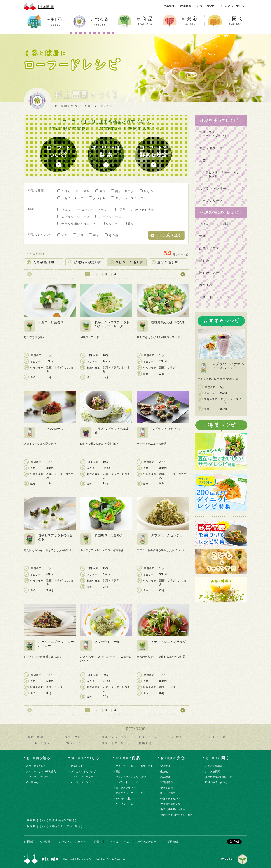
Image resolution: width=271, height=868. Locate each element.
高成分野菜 (36, 737)
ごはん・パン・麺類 (76, 191)
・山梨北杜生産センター (173, 809)
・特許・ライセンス (171, 799)
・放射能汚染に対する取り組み (177, 815)
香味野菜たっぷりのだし (168, 322)
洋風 (80, 235)
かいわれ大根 (145, 210)
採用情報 (173, 842)
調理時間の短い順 (85, 262)
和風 (65, 235)
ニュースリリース (118, 842)
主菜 (103, 191)
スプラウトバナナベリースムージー (228, 366)
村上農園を (39, 758)
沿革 (97, 842)
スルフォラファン (114, 737)
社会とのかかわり (148, 842)
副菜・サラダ (125, 191)
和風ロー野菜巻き (51, 322)
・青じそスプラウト (126, 788)
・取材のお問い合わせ (216, 782)
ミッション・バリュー (72, 842)
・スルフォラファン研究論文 (41, 771)
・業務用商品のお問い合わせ (220, 777)
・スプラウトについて (38, 777)
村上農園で (85, 758)
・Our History (33, 782)
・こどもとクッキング (82, 777)
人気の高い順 (44, 262)
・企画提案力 (167, 788)
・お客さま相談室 (214, 766)
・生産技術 (166, 771)
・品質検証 (166, 777)
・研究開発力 (167, 782)
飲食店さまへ (52, 820)
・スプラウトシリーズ (127, 782)
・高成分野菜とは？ (36, 766)
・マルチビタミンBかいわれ (131, 777)
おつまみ (99, 198)
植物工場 (145, 743)
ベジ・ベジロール (51, 429)
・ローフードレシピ (81, 782)
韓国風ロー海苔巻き (109, 535)
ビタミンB (147, 737)
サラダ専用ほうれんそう (79, 224)
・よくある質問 (213, 771)
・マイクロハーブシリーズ (130, 793)
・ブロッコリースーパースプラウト (134, 766)
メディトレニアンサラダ (168, 642)
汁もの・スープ (72, 198)
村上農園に (217, 758)
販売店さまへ (55, 826)
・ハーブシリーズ (125, 804)
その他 (114, 235)
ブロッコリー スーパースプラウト (86, 210)
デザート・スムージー (131, 198)
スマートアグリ (113, 743)
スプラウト (73, 737)
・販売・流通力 (168, 793)
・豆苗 (118, 771)
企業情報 (29, 842)
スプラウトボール (107, 642)
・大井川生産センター (172, 804)
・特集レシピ (77, 766)
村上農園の (128, 758)
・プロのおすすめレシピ (84, 771)
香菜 (131, 224)
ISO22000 (73, 743)
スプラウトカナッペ (165, 429)
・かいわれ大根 (123, 799)
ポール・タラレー (40, 743)
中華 (96, 235)
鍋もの (148, 191)
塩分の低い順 (168, 262)
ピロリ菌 (219, 737)
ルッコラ (112, 224)
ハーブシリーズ (110, 217)
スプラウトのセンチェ (167, 535)
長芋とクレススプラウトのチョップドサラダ (112, 324)
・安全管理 (166, 766)
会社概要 (45, 842)
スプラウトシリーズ (76, 217)
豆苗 (123, 210)
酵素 (179, 737)
